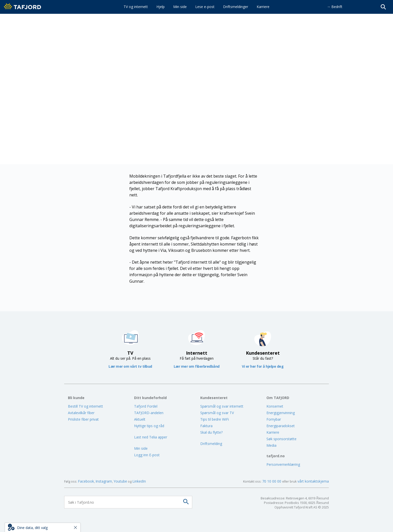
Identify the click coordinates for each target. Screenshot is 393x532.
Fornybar (274, 419)
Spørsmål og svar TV (217, 413)
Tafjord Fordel (146, 406)
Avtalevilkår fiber (81, 413)
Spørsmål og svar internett (222, 406)
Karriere (273, 432)
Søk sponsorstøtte (281, 439)
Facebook (86, 481)
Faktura (206, 426)
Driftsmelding (211, 444)
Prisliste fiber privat (83, 419)
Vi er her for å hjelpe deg (263, 366)
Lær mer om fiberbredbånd (197, 366)
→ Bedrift (335, 7)
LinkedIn (139, 481)
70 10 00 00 (272, 481)
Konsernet (275, 406)
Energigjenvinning (281, 413)
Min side (141, 448)
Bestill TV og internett (85, 406)
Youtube (120, 481)
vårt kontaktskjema (313, 481)
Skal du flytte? (211, 432)
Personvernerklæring (283, 464)
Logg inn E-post (147, 455)
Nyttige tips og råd (149, 426)
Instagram (104, 481)
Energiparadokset (281, 426)
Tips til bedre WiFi (215, 419)
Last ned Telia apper (151, 437)
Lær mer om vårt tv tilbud (130, 366)
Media (271, 445)
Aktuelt (140, 419)
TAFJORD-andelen (149, 413)
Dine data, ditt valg (32, 528)
